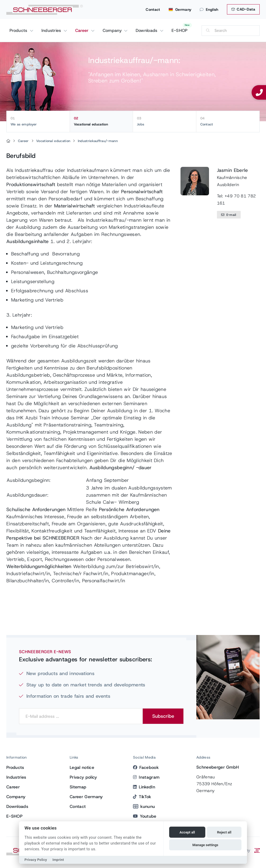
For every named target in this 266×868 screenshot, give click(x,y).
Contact (153, 9)
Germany (180, 9)
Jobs (165, 121)
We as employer (38, 121)
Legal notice (82, 767)
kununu (144, 806)
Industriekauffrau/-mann (98, 141)
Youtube (145, 816)
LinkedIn (144, 787)
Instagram (146, 777)
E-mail (229, 215)
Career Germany (86, 797)
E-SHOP (180, 30)
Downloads (147, 30)
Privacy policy (83, 777)
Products (19, 30)
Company (113, 30)
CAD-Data (243, 9)
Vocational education (101, 121)
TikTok (142, 797)
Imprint (58, 860)
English (209, 9)
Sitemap (78, 787)
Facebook (146, 767)
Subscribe (163, 716)
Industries (52, 30)
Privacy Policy (36, 860)
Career (83, 30)
